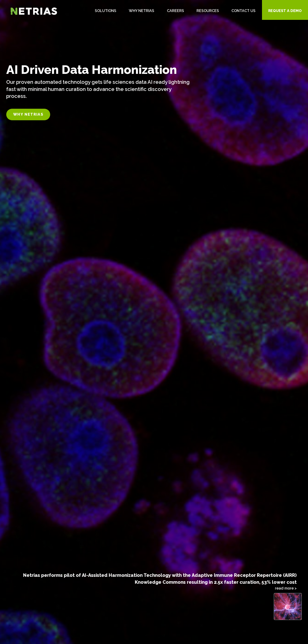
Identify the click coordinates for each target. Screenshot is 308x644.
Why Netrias (28, 114)
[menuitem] (106, 10)
